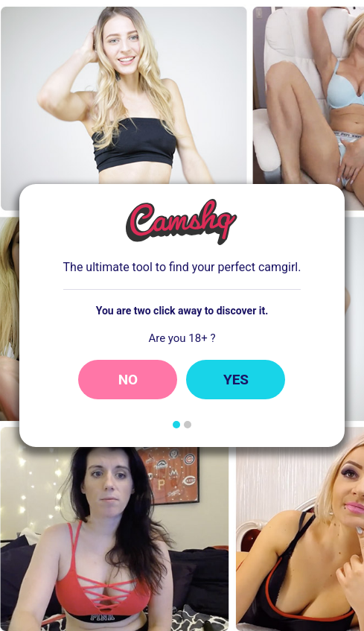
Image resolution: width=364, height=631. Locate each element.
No (128, 380)
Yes (236, 380)
